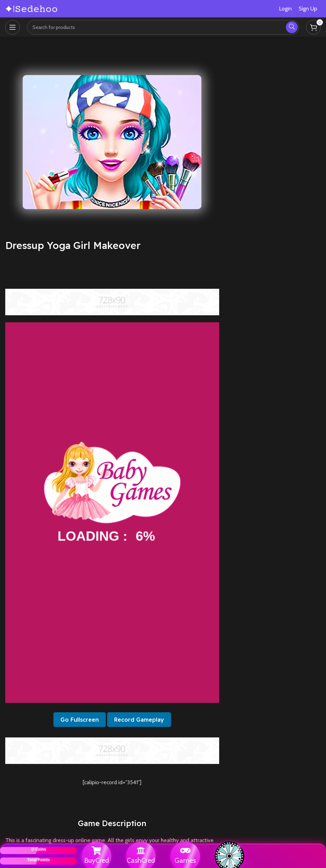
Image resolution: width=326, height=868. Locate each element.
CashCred (141, 860)
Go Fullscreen (80, 720)
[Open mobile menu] (13, 27)
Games (185, 860)
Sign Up (308, 9)
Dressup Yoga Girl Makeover (73, 245)
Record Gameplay (139, 720)
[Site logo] (31, 8)
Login (285, 9)
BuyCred (97, 860)
